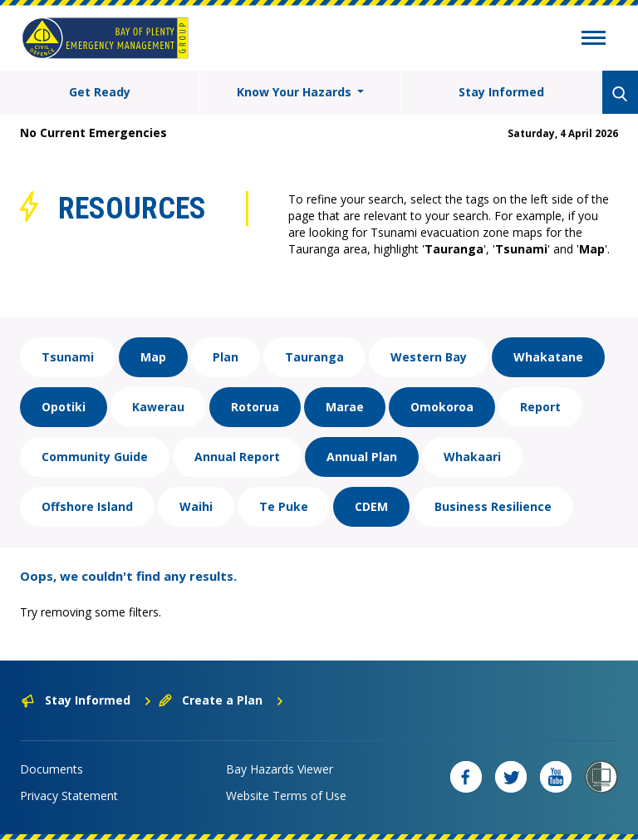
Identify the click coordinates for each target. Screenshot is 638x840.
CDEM (371, 506)
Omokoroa (442, 407)
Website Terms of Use (286, 796)
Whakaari (472, 457)
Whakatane (548, 357)
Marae (345, 407)
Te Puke (284, 506)
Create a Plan (221, 700)
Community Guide (95, 457)
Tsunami (68, 357)
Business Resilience (493, 506)
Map (153, 357)
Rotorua (255, 407)
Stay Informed (501, 92)
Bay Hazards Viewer (280, 769)
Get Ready (100, 92)
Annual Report (237, 457)
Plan (226, 357)
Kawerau (158, 407)
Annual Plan (362, 457)
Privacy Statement (69, 796)
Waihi (196, 506)
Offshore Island (87, 506)
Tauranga (314, 357)
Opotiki (64, 407)
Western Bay (429, 357)
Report (540, 407)
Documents (52, 769)
